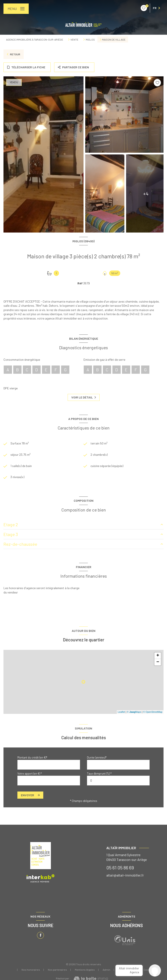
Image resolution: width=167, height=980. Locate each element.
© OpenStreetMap (153, 712)
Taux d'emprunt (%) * (99, 774)
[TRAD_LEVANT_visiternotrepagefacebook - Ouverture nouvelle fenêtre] (40, 935)
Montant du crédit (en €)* (32, 757)
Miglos (90, 39)
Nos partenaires (57, 970)
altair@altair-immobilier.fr (125, 875)
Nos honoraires (31, 970)
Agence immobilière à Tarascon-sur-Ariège (35, 39)
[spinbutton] (118, 781)
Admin (106, 970)
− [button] (158, 662)
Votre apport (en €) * (30, 774)
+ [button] (158, 656)
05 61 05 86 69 (120, 867)
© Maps (134, 712)
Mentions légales (85, 970)
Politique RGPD (127, 970)
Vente (74, 39)
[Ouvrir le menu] (16, 9)
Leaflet (121, 712)
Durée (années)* (97, 757)
